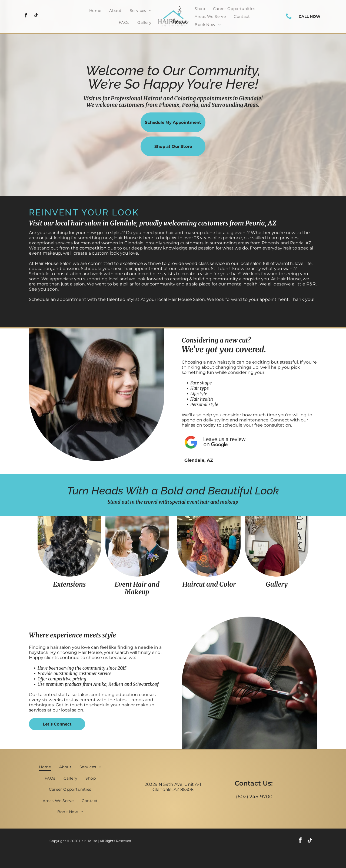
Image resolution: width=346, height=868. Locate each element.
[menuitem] (95, 11)
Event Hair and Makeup (137, 588)
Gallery (277, 584)
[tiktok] (36, 16)
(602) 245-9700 (254, 797)
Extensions (69, 584)
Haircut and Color (209, 584)
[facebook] (26, 16)
